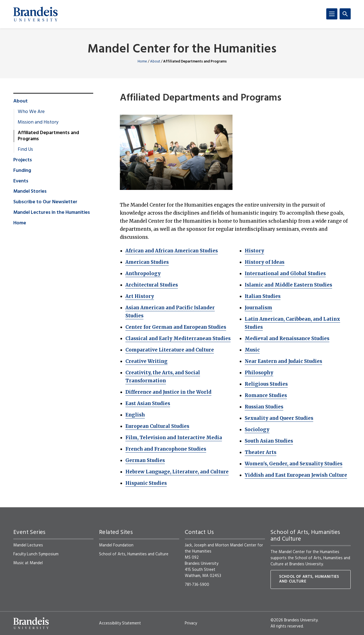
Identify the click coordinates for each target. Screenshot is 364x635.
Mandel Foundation (116, 545)
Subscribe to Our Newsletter (45, 202)
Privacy (191, 623)
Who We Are (31, 112)
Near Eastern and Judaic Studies (283, 361)
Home (142, 62)
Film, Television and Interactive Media (174, 438)
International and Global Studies (285, 273)
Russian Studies (264, 407)
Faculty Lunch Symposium (36, 554)
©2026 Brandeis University (294, 620)
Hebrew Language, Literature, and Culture (177, 472)
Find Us (25, 150)
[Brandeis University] (36, 14)
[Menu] (332, 14)
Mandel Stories (30, 192)
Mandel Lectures (28, 545)
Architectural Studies (152, 285)
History (254, 251)
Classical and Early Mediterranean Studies (178, 338)
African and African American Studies (172, 251)
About (155, 62)
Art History (140, 296)
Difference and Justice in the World (168, 392)
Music (252, 350)
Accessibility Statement (120, 623)
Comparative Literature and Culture (170, 350)
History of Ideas (265, 262)
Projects (23, 160)
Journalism (258, 308)
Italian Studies (263, 296)
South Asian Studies (269, 441)
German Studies (145, 460)
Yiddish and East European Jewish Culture (296, 475)
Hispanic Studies (146, 483)
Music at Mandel (28, 563)
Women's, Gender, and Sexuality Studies (294, 464)
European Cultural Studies (157, 426)
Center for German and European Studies (176, 327)
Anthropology (143, 273)
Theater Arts (261, 452)
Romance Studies (266, 395)
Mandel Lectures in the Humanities (52, 213)
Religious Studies (266, 384)
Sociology (257, 430)
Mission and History (38, 122)
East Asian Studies (148, 403)
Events (21, 181)
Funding (22, 171)
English (135, 415)
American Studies (147, 262)
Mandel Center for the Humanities (182, 50)
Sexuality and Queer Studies (279, 418)
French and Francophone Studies (166, 449)
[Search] (345, 14)
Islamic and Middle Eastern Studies (288, 285)
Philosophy (259, 373)
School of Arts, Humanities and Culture (134, 554)
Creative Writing (146, 361)
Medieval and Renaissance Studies (287, 338)
